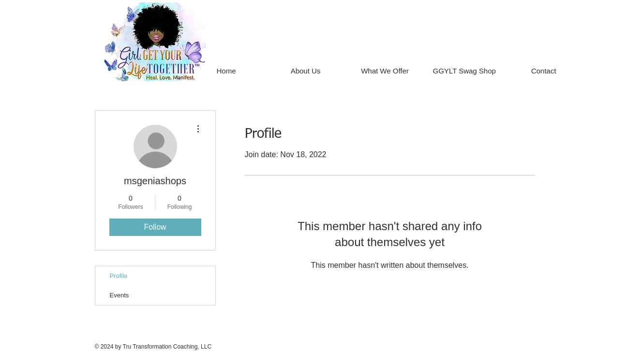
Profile (119, 276)
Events (120, 295)
